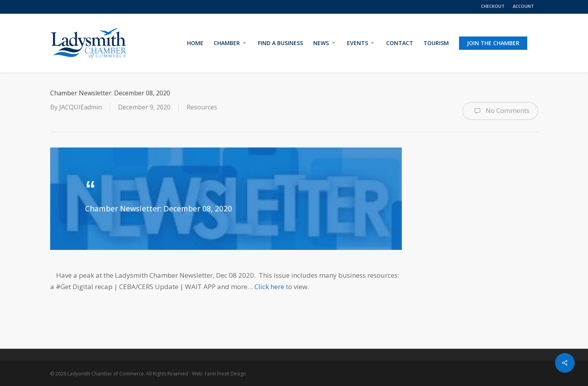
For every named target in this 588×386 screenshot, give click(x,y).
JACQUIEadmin (81, 107)
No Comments (500, 111)
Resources (202, 107)
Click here (269, 287)
